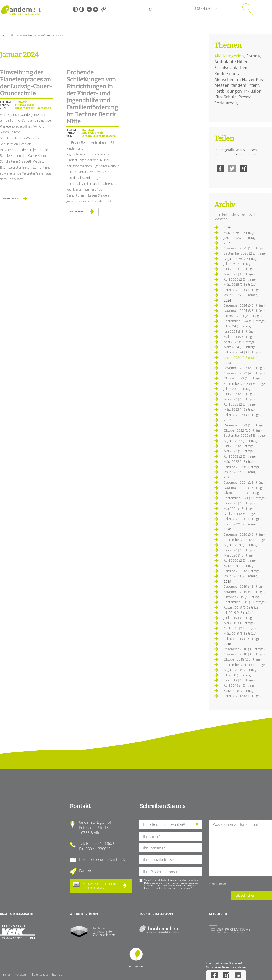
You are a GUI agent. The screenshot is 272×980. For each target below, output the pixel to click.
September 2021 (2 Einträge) (245, 498)
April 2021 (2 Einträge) (240, 514)
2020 (227, 529)
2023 (227, 363)
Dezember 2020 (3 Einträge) (244, 534)
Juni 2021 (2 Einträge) (239, 503)
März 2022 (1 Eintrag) (239, 461)
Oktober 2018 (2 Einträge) (243, 659)
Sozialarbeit (226, 103)
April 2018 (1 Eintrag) (239, 685)
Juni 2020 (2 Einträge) (239, 550)
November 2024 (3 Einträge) (244, 310)
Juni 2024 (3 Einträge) (239, 331)
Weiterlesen (17, 199)
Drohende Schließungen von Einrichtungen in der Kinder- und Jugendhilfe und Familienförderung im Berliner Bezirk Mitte (92, 97)
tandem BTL (7, 35)
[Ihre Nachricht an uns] (241, 848)
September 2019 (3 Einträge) (245, 602)
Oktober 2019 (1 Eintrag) (242, 597)
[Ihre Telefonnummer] (171, 872)
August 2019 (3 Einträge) (242, 607)
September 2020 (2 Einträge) (245, 540)
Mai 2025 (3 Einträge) (239, 274)
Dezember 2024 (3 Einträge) (244, 305)
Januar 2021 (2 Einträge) (241, 524)
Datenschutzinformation (176, 888)
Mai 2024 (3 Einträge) (239, 337)
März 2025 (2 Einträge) (240, 284)
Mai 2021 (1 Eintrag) (238, 508)
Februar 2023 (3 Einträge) (242, 415)
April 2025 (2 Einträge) (240, 279)
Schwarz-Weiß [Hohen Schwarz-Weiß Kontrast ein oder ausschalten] (75, 9)
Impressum (21, 975)
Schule (230, 97)
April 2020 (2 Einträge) (240, 560)
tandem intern (245, 85)
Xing (244, 168)
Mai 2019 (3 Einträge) (239, 623)
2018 (227, 644)
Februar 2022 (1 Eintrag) (241, 467)
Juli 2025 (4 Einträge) (239, 264)
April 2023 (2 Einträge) (240, 404)
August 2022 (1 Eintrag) (241, 441)
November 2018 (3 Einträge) (244, 654)
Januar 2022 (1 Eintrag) (240, 472)
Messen (222, 85)
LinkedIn (238, 975)
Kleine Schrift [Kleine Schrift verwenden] (89, 9)
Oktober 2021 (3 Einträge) (243, 493)
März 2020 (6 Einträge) (240, 566)
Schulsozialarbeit (231, 67)
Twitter (232, 168)
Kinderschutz (227, 74)
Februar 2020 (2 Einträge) (242, 571)
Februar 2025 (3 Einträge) (242, 290)
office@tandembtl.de (109, 859)
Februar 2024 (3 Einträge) (242, 352)
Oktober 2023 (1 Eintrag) (242, 378)
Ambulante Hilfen (231, 62)
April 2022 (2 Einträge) (240, 456)
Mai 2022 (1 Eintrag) (238, 451)
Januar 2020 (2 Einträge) (241, 576)
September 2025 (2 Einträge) (245, 253)
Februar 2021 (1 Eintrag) (241, 519)
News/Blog (26, 35)
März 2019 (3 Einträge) (240, 633)
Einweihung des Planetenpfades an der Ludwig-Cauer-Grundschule (26, 83)
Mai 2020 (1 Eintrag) (238, 555)
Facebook (220, 168)
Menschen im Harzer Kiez (239, 79)
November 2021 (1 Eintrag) (243, 488)
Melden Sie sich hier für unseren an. (100, 886)
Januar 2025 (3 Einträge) (241, 295)
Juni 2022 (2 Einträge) (239, 446)
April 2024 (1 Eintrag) (239, 342)
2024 (227, 300)
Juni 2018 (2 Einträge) (239, 680)
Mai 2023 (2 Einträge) (239, 399)
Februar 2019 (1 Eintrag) (241, 639)
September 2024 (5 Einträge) (245, 321)
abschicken (246, 895)
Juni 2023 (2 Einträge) (239, 394)
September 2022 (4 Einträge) (245, 435)
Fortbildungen (228, 91)
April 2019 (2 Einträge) (240, 628)
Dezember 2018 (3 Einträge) (244, 649)
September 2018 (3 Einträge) (245, 665)
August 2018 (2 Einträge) (242, 670)
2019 (227, 581)
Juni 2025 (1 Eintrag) (238, 269)
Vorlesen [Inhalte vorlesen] (103, 9)
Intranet (5, 975)
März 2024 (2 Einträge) (240, 347)
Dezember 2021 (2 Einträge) (244, 482)
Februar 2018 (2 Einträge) (242, 696)
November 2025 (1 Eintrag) (243, 248)
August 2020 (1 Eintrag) (241, 545)
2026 (227, 227)
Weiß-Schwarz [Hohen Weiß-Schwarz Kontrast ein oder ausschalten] (82, 9)
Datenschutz (40, 975)
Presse (245, 97)
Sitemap (57, 975)
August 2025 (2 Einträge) (242, 259)
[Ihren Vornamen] (171, 848)
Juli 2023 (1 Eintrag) (238, 389)
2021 (227, 477)
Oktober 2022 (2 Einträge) (243, 430)
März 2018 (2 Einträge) (240, 691)
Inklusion (253, 91)
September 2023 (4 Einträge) (245, 384)
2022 (227, 420)
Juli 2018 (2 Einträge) (239, 675)
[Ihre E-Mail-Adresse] (171, 860)
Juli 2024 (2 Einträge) (239, 326)
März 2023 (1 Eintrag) (239, 409)
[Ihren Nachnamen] (171, 836)
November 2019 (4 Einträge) (244, 592)
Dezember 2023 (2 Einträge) (244, 368)
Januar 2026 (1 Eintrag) (240, 238)
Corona (253, 56)
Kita (218, 97)
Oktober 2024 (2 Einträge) (243, 316)
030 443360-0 (205, 8)
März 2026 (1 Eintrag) (239, 233)
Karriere (86, 870)
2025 (227, 243)
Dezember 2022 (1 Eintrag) (243, 425)
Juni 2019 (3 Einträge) (239, 618)
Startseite (21, 10)
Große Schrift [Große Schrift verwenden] (96, 9)
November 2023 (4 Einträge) (244, 373)
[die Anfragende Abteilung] (171, 824)
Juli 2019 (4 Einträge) (239, 612)
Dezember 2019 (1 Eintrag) (243, 586)
